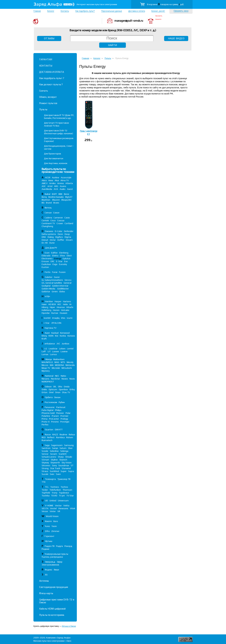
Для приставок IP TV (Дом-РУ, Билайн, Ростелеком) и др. (59, 117)
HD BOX (52, 304)
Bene (67, 194)
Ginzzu (68, 280)
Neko (63, 376)
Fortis (48, 272)
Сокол (56, 213)
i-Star (47, 323)
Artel (50, 186)
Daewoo (49, 231)
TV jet (62, 496)
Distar (53, 240)
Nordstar (55, 379)
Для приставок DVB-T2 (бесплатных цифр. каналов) (59, 132)
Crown (60, 223)
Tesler (45, 490)
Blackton (46, 200)
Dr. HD (45, 243)
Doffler (61, 240)
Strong (45, 468)
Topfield (46, 493)
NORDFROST (48, 382)
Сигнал (48, 213)
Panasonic (50, 407)
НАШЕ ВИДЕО (176, 38)
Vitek (73, 508)
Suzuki (45, 474)
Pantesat (61, 407)
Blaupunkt (66, 200)
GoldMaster (63, 289)
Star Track (55, 468)
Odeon (48, 387)
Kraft (44, 339)
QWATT (59, 429)
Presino (55, 422)
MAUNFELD (47, 362)
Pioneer (60, 413)
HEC (59, 304)
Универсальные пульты (56, 554)
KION (51, 336)
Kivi (57, 336)
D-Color (59, 231)
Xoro (56, 521)
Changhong (47, 226)
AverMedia (47, 189)
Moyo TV (46, 368)
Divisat (45, 240)
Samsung (69, 445)
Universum (63, 501)
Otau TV (66, 392)
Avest (70, 189)
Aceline (56, 177)
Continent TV (48, 223)
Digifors (59, 237)
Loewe (56, 351)
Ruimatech (47, 440)
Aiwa (51, 180)
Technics (55, 487)
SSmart (45, 460)
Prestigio (65, 422)
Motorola (70, 365)
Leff (44, 351)
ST (72, 465)
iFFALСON (56, 323)
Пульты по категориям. (52, 615)
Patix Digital (47, 410)
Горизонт (49, 536)
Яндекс (49, 570)
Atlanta (69, 183)
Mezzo (45, 365)
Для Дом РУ (51, 248)
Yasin (54, 526)
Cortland (69, 223)
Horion (56, 310)
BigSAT (69, 197)
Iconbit (47, 318)
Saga (47, 445)
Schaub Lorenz (49, 457)
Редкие (45, 549)
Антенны (44, 581)
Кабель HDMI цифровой (52, 609)
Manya (49, 359)
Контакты (65, 11)
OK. (55, 387)
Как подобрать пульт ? (52, 78)
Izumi (70, 318)
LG (46, 349)
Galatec (49, 277)
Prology (64, 419)
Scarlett (63, 454)
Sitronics (46, 465)
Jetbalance (50, 344)
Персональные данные (112, 11)
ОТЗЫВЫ (49, 38)
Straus (45, 471)
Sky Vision (67, 463)
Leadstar (53, 349)
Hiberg (45, 307)
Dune (52, 243)
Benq (44, 197)
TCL (47, 487)
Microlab (56, 368)
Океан (57, 397)
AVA (56, 189)
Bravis (56, 203)
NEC (57, 376)
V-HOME (49, 505)
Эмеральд (50, 562)
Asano (63, 186)
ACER (48, 177)
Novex (65, 379)
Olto (60, 387)
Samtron (46, 448)
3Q (46, 575)
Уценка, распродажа (52, 557)
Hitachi (70, 307)
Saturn (63, 448)
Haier (44, 304)
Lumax (45, 354)
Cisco (53, 220)
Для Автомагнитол (54, 158)
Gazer (57, 277)
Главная (37, 11)
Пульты (43, 109)
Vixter (53, 511)
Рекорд (68, 546)
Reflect (51, 437)
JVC (58, 344)
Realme (63, 434)
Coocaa (61, 220)
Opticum (53, 389)
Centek (45, 220)
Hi (70, 304)
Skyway (45, 463)
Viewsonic (63, 508)
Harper (58, 301)
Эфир (60, 562)
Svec (52, 474)
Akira (44, 180)
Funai (55, 272)
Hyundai (46, 313)
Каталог (51, 11)
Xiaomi (48, 521)
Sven (58, 474)
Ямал (56, 570)
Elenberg (64, 253)
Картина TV (51, 328)
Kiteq (44, 336)
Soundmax (64, 465)
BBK (60, 194)
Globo (62, 291)
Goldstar (46, 291)
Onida (67, 387)
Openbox (63, 389)
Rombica (60, 437)
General (68, 283)
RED (44, 437)
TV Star (70, 496)
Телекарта (50, 479)
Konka (63, 336)
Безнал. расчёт (158, 11)
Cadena (48, 218)
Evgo (55, 264)
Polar (68, 413)
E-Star (59, 261)
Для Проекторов (53, 154)
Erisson (45, 261)
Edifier (54, 253)
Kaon (47, 333)
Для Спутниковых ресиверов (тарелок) (59, 140)
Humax (55, 313)
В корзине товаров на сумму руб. (166, 4)
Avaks (63, 189)
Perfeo (45, 425)
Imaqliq (56, 318)
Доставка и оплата (137, 11)
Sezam (54, 454)
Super (64, 471)
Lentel (70, 349)
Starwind (66, 468)
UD (46, 501)
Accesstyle (66, 177)
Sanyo (55, 448)
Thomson (67, 490)
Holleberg (46, 310)
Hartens (67, 301)
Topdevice (64, 493)
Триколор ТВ (64, 479)
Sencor (45, 454)
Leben (62, 349)
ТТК (44, 482)
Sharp (61, 457)
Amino (61, 183)
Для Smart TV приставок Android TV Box (56, 124)
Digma (68, 237)
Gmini (55, 291)
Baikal (47, 194)
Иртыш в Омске (69, 626)
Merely (70, 362)
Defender (69, 231)
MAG (57, 362)
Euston (45, 267)
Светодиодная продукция (54, 587)
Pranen (55, 416)
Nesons (45, 379)
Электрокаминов (50, 565)
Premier (64, 416)
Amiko (52, 183)
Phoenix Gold (48, 413)
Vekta (66, 505)
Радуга (59, 546)
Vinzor (45, 511)
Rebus (72, 434)
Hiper (52, 307)
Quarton (49, 429)
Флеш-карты (46, 593)
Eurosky (63, 264)
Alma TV (65, 180)
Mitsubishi (67, 368)
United (53, 501)
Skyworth (55, 463)
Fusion (62, 272)
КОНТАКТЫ (46, 66)
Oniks (44, 389)
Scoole (45, 451)
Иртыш (49, 541)
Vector (58, 505)
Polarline (46, 416)
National (49, 376)
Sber (70, 448)
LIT (49, 351)
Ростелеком (51, 402)
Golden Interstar (60, 286)
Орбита (49, 397)
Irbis (63, 318)
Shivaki (69, 457)
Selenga (64, 451)
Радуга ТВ (50, 546)
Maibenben (59, 359)
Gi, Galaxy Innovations (52, 280)
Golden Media (49, 289)
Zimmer (55, 531)
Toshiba (46, 496)
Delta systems (49, 234)
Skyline (54, 460)
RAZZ (55, 434)
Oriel (51, 392)
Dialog (51, 237)
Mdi (52, 365)
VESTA (45, 508)
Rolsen (70, 437)
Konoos (71, 336)
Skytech (63, 460)
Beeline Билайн (56, 197)
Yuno (47, 526)
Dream (69, 240)
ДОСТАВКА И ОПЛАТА (52, 72)
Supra (71, 471)
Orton (45, 392)
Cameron (58, 218)
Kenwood (65, 333)
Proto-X (46, 422)
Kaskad (55, 333)
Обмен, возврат (48, 97)
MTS (63, 362)
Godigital (46, 286)
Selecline (54, 451)
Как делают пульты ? (51, 84)
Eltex (63, 256)
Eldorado (46, 256)
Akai (57, 180)
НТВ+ (48, 296)
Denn (60, 234)
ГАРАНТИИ (46, 59)
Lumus (53, 354)
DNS (44, 237)
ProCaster (54, 419)
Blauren (56, 200)
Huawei (63, 313)
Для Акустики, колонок (56, 163)
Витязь (48, 208)
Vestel (53, 508)
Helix (65, 304)
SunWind (54, 471)
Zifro (47, 531)
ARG (56, 186)
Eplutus (67, 258)
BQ (43, 203)
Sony (54, 465)
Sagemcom (57, 445)
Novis (72, 379)
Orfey (72, 389)
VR (59, 511)
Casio (67, 218)
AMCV (45, 183)
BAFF (54, 194)
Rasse (48, 434)
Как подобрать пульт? (85, 11)
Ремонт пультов (48, 103)
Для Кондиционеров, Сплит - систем (59, 147)
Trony (54, 493)
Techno (64, 487)
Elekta (55, 256)
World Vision (52, 516)
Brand (49, 203)
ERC (53, 261)
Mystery (46, 371)
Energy (58, 258)
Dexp (67, 234)
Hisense (61, 307)
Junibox (66, 344)
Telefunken (55, 490)
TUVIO (54, 496)
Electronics (47, 258)
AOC (44, 186)
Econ (47, 253)
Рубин (62, 402)
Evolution (46, 264)
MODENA (59, 365)
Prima (45, 419)
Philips (58, 410)
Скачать (44, 91)
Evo (66, 261)
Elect (69, 256)
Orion (58, 392)
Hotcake (65, 310)
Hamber (49, 301)
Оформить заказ (181, 11)
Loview (64, 351)
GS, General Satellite (52, 283)
